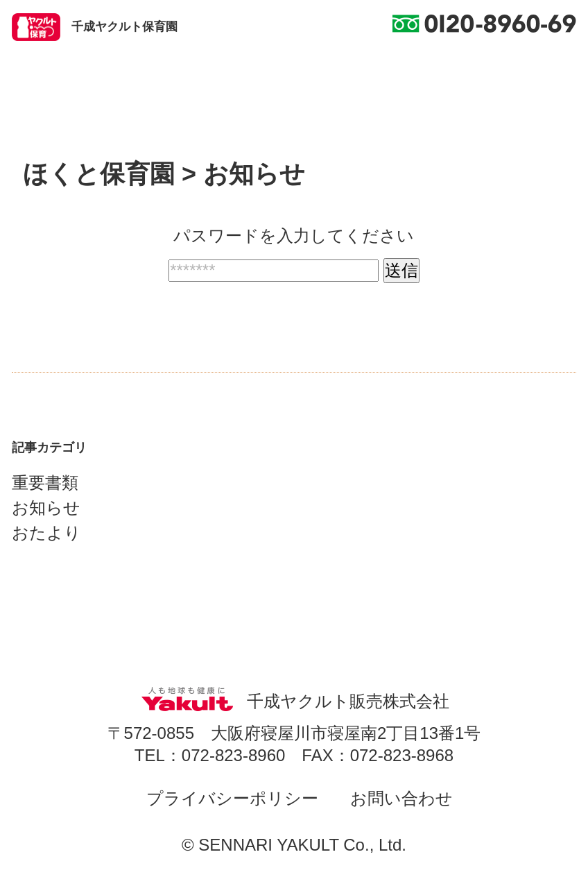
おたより (46, 533)
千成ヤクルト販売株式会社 (294, 701)
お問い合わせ (401, 798)
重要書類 (45, 483)
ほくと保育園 (99, 174)
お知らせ (46, 508)
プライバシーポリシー (232, 798)
